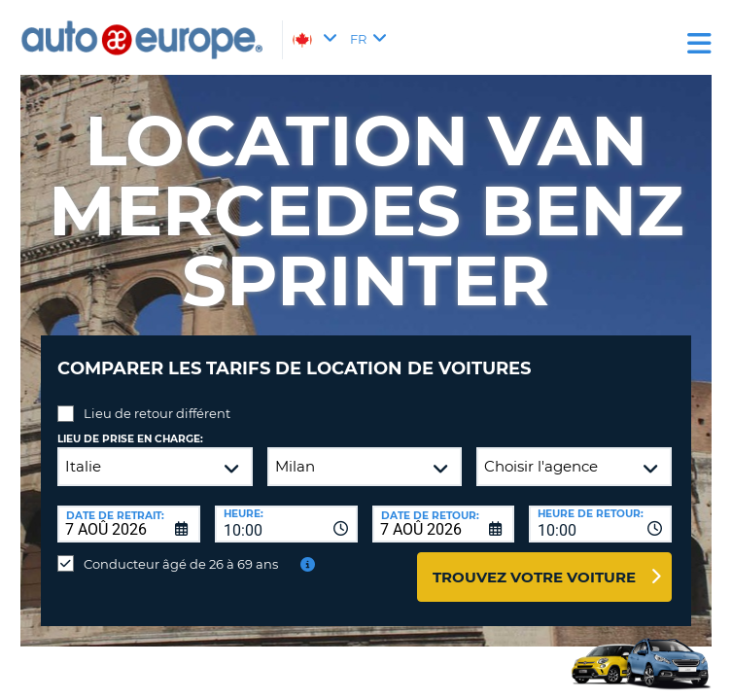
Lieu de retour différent (157, 413)
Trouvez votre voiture (534, 577)
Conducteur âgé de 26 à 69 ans (181, 564)
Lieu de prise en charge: (130, 439)
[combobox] (286, 524)
